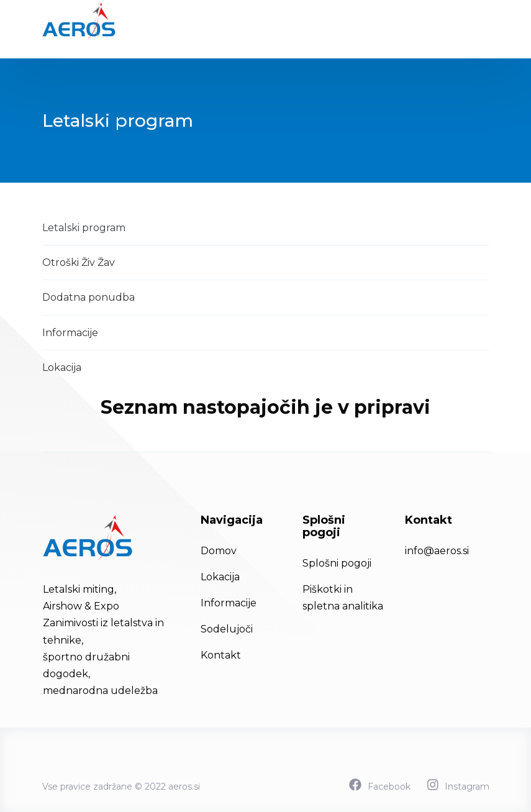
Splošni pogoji (337, 563)
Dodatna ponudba (88, 297)
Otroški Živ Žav (79, 262)
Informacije (70, 333)
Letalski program (84, 228)
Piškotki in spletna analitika (343, 598)
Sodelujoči (227, 629)
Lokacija (62, 367)
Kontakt (221, 655)
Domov (219, 551)
